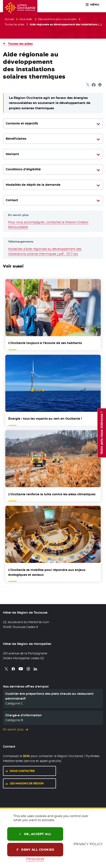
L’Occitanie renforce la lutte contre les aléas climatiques (52, 494)
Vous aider (26, 19)
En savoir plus (13, 729)
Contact (12, 200)
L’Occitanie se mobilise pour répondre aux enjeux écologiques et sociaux (47, 572)
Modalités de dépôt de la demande (33, 185)
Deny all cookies (35, 850)
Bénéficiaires (16, 139)
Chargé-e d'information (24, 715)
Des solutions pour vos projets (57, 19)
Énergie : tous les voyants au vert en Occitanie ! (45, 419)
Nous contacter (22, 771)
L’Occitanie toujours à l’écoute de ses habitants (45, 343)
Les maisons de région (27, 783)
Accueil (9, 19)
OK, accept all (35, 834)
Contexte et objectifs (22, 123)
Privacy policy (88, 844)
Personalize (35, 859)
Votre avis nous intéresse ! (101, 433)
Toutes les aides (15, 25)
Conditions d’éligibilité (23, 169)
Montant (12, 154)
